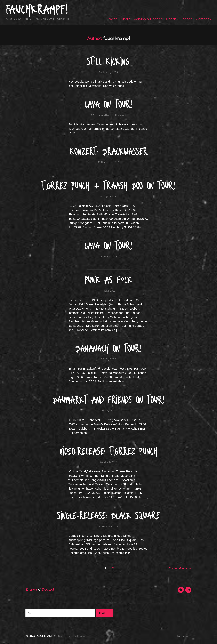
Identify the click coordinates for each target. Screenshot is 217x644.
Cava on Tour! (108, 246)
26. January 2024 (108, 72)
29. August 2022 (109, 197)
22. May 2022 (109, 359)
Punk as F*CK (109, 280)
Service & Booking (148, 19)
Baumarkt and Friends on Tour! (109, 400)
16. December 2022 (108, 162)
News (113, 19)
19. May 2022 (108, 411)
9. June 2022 (109, 291)
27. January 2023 (100, 115)
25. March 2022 (108, 462)
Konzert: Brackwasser (109, 151)
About (126, 19)
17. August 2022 (109, 257)
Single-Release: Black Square (108, 516)
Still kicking (108, 61)
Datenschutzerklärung (72, 636)
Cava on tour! (108, 104)
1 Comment (120, 115)
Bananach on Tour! (108, 348)
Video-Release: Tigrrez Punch (109, 451)
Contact (202, 19)
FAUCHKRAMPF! (37, 9)
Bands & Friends (179, 19)
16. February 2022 (108, 527)
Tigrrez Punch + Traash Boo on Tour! (108, 186)
